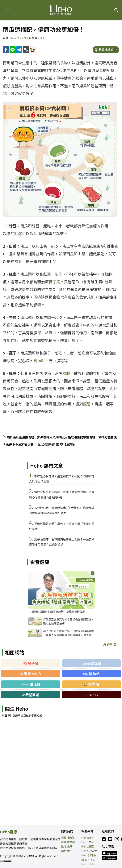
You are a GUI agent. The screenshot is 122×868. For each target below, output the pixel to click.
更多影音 (112, 644)
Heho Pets (88, 864)
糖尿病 (54, 282)
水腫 (66, 373)
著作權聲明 (68, 842)
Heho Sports (89, 851)
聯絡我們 (67, 851)
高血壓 (39, 361)
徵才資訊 (67, 846)
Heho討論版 (89, 855)
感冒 (87, 404)
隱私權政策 (68, 837)
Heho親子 (88, 837)
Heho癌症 (88, 846)
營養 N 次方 (88, 859)
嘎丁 (42, 38)
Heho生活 (88, 842)
